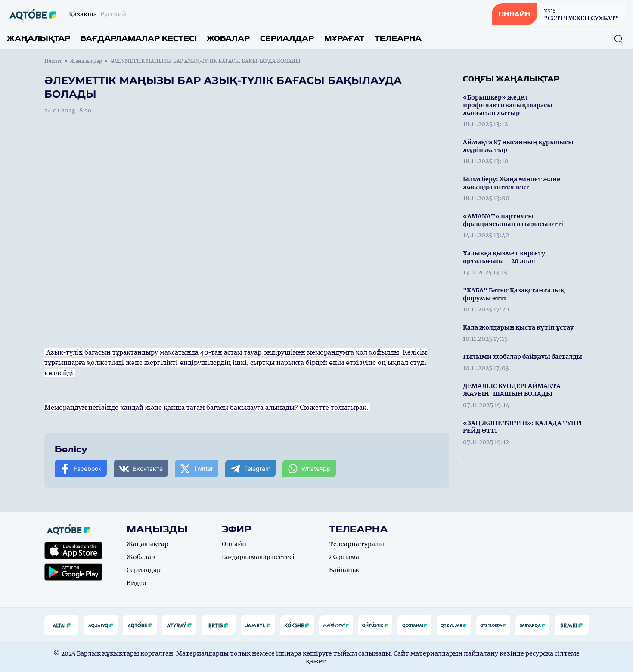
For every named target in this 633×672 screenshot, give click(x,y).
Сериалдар (287, 39)
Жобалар (228, 39)
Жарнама (344, 557)
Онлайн (234, 544)
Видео (137, 583)
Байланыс (345, 570)
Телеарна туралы (357, 544)
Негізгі (53, 61)
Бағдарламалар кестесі (138, 39)
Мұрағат (344, 39)
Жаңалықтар (39, 39)
